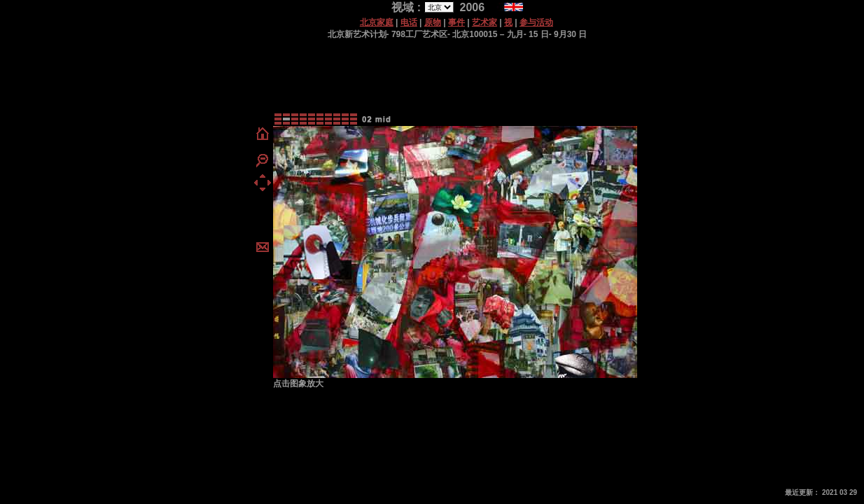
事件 (457, 22)
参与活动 (536, 22)
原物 (433, 22)
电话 (409, 22)
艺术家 (485, 22)
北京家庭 (377, 22)
